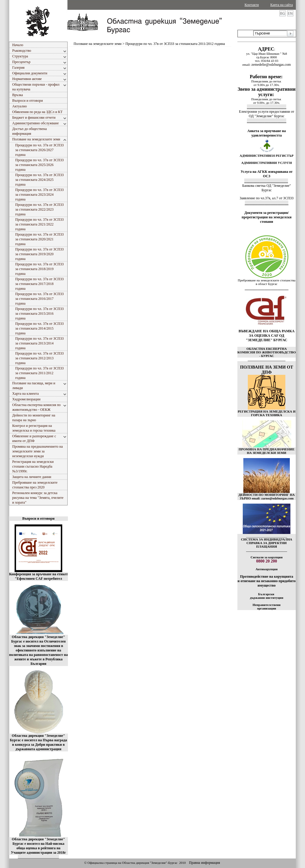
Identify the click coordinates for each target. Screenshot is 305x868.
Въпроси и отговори (38, 518)
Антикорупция (267, 569)
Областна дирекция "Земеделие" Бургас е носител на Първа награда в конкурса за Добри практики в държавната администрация (38, 742)
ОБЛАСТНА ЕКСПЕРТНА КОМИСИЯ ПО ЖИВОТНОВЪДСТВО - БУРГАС (267, 352)
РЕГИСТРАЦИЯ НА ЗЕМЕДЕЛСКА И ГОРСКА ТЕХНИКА (267, 413)
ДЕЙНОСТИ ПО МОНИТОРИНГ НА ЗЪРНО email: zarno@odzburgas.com (266, 496)
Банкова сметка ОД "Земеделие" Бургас (266, 188)
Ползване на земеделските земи (98, 44)
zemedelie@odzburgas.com (271, 65)
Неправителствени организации (267, 607)
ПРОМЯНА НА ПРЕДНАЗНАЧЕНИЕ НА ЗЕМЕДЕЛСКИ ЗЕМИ (267, 451)
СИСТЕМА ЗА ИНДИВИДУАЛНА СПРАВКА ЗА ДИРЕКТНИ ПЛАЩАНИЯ (267, 543)
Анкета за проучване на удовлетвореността (267, 133)
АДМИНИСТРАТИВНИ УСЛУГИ (267, 163)
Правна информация (204, 863)
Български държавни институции (267, 596)
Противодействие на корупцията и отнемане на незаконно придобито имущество (266, 581)
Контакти (252, 5)
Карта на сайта (282, 5)
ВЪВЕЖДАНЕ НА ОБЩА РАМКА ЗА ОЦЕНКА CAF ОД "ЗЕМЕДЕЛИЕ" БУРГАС (267, 336)
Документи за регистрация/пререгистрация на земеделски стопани (266, 217)
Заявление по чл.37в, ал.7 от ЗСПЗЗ (266, 198)
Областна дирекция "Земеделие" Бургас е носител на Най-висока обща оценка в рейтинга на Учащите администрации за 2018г (39, 846)
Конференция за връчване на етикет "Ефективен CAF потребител (38, 576)
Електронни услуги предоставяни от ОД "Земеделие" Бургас (267, 114)
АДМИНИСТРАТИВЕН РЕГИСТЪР (266, 156)
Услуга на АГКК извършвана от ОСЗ (267, 174)
